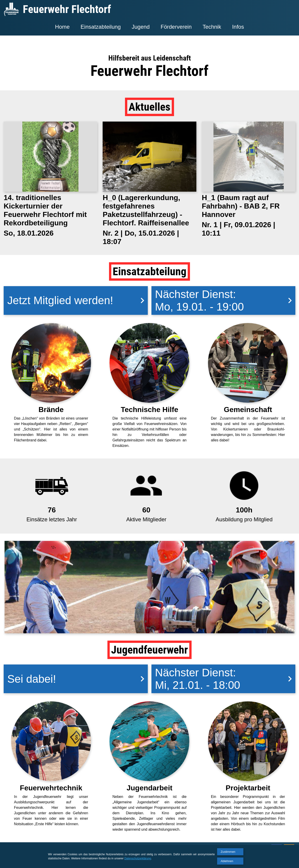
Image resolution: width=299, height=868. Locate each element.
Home (62, 27)
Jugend (141, 27)
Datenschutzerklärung (138, 858)
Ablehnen (227, 861)
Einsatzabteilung (101, 27)
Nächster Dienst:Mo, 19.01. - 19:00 (225, 300)
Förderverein (176, 27)
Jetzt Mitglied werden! (78, 300)
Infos (238, 27)
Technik (212, 27)
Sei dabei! (78, 679)
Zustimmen (228, 852)
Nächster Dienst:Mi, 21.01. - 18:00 (225, 679)
